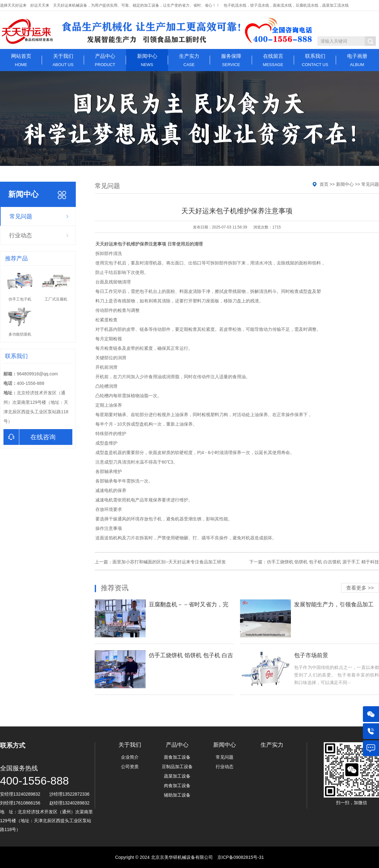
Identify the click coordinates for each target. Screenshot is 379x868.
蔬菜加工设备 (177, 776)
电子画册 (357, 60)
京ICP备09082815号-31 (241, 857)
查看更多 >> (360, 588)
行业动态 (21, 235)
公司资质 (130, 767)
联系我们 (315, 60)
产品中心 (105, 60)
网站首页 (21, 60)
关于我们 (63, 60)
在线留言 (273, 60)
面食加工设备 (177, 757)
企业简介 (130, 757)
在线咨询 (30, 437)
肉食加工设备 (177, 786)
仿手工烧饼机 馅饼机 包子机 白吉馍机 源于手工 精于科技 (323, 562)
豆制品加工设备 (177, 767)
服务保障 (231, 60)
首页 (324, 184)
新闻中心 (147, 60)
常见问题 (21, 216)
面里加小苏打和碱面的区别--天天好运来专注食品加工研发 (169, 562)
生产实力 (189, 60)
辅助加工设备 (177, 795)
